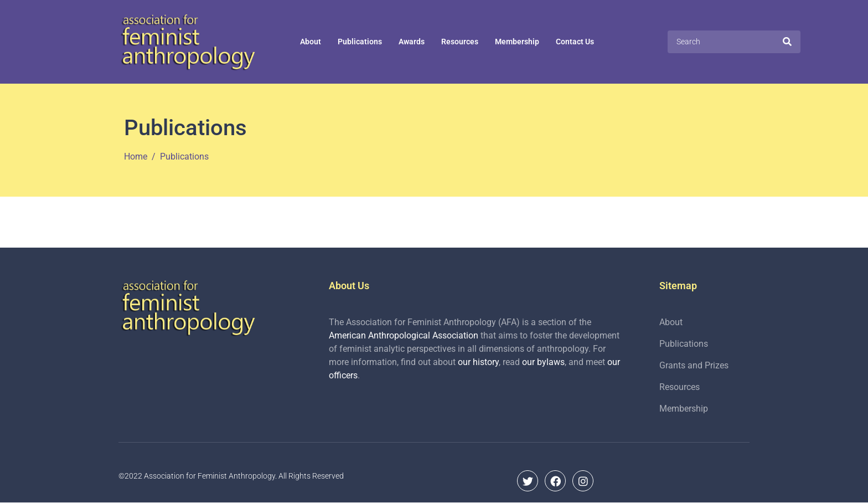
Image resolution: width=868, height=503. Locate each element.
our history (478, 362)
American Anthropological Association (404, 335)
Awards (412, 42)
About (311, 42)
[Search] (787, 42)
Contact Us (575, 42)
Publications (360, 42)
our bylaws (543, 362)
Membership (517, 42)
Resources (460, 42)
